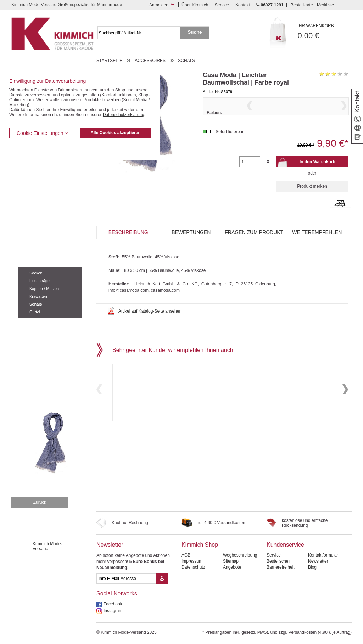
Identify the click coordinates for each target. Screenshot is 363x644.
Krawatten (38, 296)
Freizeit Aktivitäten (36, 218)
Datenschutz (193, 567)
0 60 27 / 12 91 (57, 349)
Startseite (109, 61)
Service (222, 5)
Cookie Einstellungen (42, 133)
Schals (36, 304)
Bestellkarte (302, 5)
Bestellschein (279, 561)
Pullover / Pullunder (37, 251)
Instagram (113, 611)
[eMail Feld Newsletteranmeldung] (126, 579)
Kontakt (243, 5)
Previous (250, 115)
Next (344, 115)
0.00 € (325, 32)
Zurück (40, 502)
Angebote (232, 567)
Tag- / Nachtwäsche (37, 229)
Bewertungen (191, 246)
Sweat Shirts (30, 240)
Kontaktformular (323, 555)
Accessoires (31, 262)
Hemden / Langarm (37, 186)
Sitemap (231, 561)
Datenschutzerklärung (124, 115)
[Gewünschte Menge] (250, 176)
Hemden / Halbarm (36, 197)
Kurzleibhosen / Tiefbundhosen (48, 165)
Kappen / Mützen (44, 289)
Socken (36, 273)
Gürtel (35, 312)
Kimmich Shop (200, 545)
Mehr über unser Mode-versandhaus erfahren (57, 380)
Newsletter (110, 545)
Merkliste (325, 5)
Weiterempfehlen (317, 246)
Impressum (192, 561)
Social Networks (117, 594)
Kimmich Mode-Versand (47, 546)
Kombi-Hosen (31, 176)
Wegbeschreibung (240, 555)
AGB (186, 555)
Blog (312, 567)
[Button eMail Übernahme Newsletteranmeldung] (162, 579)
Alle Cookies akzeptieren (115, 133)
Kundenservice (285, 545)
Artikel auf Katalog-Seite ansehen (150, 325)
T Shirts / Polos (33, 208)
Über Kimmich (195, 5)
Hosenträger (40, 281)
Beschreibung (128, 246)
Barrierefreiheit (281, 567)
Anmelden (159, 5)
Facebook (113, 604)
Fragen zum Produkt (254, 246)
